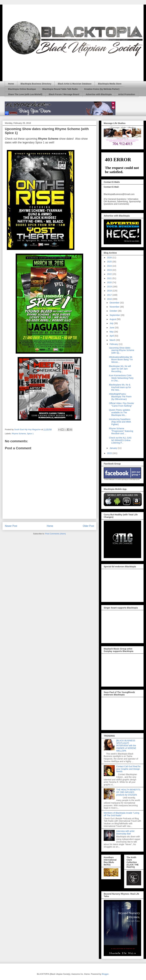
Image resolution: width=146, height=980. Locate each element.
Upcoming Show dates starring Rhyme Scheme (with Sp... (122, 350)
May (112, 332)
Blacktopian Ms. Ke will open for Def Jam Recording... (120, 369)
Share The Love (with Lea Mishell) (25, 94)
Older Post (88, 526)
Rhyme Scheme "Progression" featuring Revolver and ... (121, 431)
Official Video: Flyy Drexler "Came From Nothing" (122, 405)
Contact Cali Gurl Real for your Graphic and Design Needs (129, 769)
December (115, 303)
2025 (110, 262)
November (115, 307)
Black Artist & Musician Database (75, 84)
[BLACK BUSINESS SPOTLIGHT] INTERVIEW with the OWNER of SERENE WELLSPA (126, 746)
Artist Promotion (127, 94)
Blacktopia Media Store (110, 84)
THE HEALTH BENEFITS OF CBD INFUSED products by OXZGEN (128, 792)
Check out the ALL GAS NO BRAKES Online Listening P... (120, 440)
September (115, 315)
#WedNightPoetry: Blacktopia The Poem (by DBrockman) (120, 397)
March (113, 340)
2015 (110, 453)
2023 (110, 270)
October (114, 311)
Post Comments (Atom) (55, 534)
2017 (110, 295)
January (114, 448)
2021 (110, 278)
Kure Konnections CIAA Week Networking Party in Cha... (121, 378)
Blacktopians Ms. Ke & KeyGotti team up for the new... (120, 387)
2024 (110, 266)
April (112, 336)
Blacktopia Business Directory (36, 84)
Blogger (105, 974)
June (112, 328)
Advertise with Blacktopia (99, 94)
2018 (110, 291)
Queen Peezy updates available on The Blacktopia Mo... (120, 413)
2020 (110, 282)
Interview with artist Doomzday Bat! (125, 832)
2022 (110, 274)
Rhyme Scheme (19, 434)
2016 (110, 299)
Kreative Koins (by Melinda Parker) (102, 89)
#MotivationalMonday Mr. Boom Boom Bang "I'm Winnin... (121, 360)
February (114, 344)
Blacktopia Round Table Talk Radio (60, 89)
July (112, 323)
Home (11, 84)
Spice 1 (30, 434)
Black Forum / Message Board (64, 94)
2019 (110, 287)
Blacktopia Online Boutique (22, 89)
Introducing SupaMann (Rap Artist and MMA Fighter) (120, 422)
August (113, 319)
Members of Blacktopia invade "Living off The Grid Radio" (121, 814)
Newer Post (11, 526)
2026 (110, 258)
